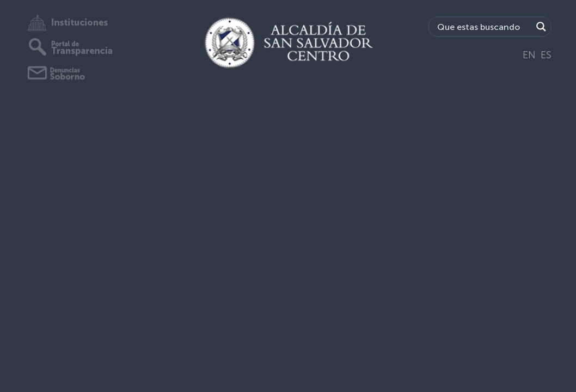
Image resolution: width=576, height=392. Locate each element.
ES (546, 55)
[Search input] (483, 27)
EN (529, 55)
